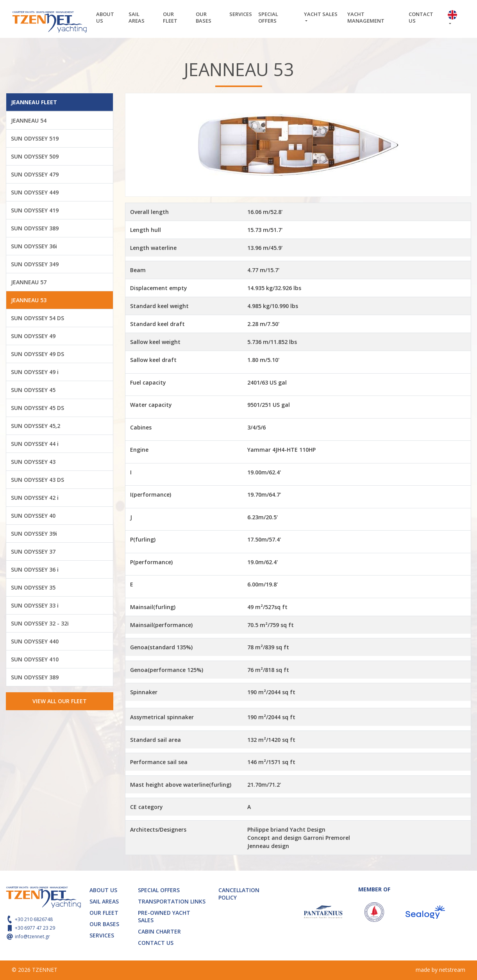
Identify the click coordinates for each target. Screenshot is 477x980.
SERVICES (241, 14)
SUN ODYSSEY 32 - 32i (40, 623)
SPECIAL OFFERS (268, 17)
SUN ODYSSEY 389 (35, 228)
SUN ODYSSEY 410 (35, 659)
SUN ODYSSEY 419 (35, 210)
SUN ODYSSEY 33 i (35, 605)
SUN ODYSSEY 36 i (35, 569)
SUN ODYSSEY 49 (33, 336)
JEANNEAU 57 (29, 282)
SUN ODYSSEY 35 (33, 587)
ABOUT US (105, 17)
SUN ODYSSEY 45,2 (36, 426)
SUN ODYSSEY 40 (33, 516)
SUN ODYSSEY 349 (35, 264)
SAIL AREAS (137, 17)
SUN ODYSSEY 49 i (35, 372)
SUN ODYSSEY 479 (35, 174)
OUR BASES (204, 17)
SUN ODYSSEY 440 (35, 641)
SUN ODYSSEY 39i (34, 534)
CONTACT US (421, 17)
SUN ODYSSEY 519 (35, 138)
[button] (455, 19)
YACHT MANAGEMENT (366, 17)
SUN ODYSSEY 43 (33, 462)
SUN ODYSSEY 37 (33, 551)
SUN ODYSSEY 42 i (35, 498)
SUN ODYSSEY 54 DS (38, 318)
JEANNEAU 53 (29, 300)
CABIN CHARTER (159, 931)
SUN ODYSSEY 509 (35, 156)
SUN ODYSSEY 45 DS (38, 408)
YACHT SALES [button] (321, 14)
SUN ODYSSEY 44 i (35, 444)
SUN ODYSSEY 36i (34, 246)
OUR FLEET (170, 17)
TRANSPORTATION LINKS (172, 901)
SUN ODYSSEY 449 (35, 192)
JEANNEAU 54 (29, 120)
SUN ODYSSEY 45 (33, 390)
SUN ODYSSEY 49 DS (38, 354)
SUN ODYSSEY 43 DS (38, 480)
